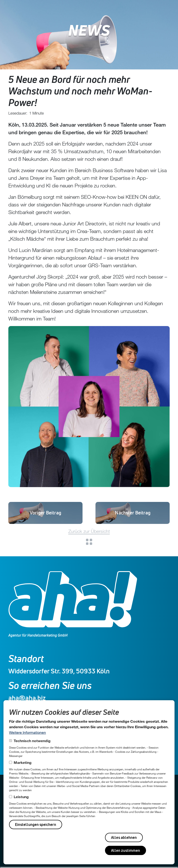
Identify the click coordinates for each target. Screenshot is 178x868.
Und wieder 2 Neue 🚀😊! (133, 513)
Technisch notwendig (32, 741)
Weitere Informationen (27, 732)
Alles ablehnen (124, 837)
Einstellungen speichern (36, 824)
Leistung (21, 797)
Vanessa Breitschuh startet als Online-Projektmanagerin (46, 513)
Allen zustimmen (126, 850)
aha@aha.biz (27, 698)
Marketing (23, 762)
